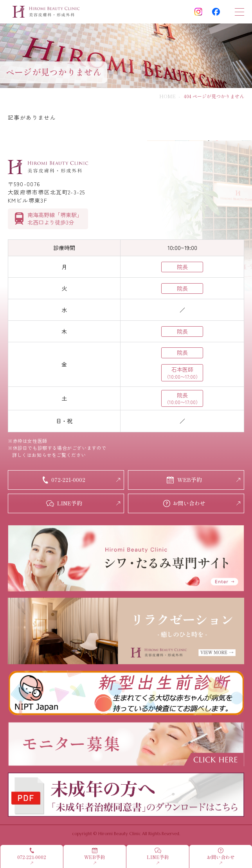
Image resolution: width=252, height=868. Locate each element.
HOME (167, 96)
